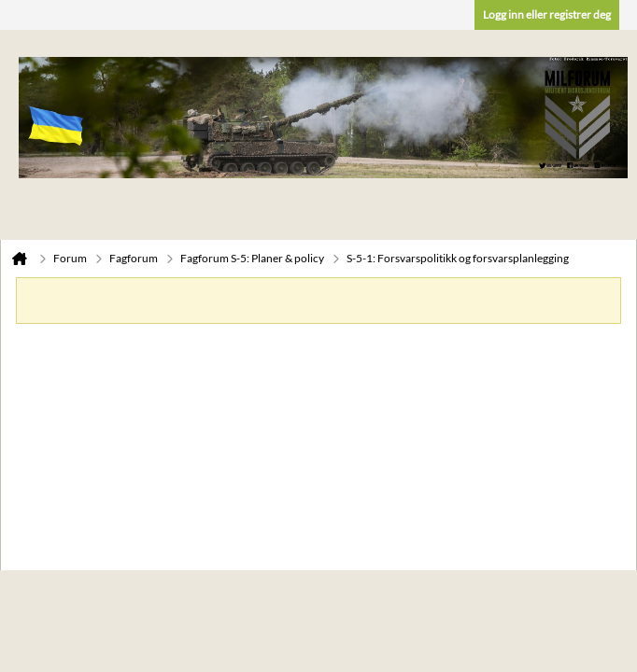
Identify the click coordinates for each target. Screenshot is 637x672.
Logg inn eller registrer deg (547, 14)
